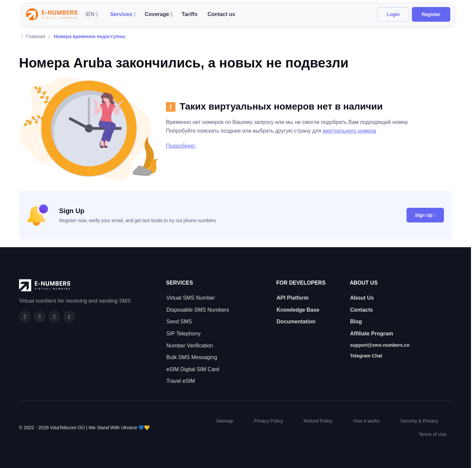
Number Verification (190, 346)
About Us (362, 298)
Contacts (361, 310)
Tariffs (190, 14)
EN (90, 14)
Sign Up (425, 215)
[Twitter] (69, 317)
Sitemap (225, 421)
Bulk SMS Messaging (192, 357)
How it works (366, 421)
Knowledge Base (298, 310)
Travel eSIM (181, 381)
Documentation (296, 322)
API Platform (293, 298)
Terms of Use (433, 434)
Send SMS (179, 322)
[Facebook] (25, 317)
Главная (33, 36)
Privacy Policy (268, 421)
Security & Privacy (419, 421)
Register (431, 14)
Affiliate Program (372, 334)
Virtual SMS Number (191, 298)
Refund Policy (318, 421)
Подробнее (181, 146)
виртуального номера (349, 131)
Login (393, 14)
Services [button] (121, 14)
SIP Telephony (184, 334)
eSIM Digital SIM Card (193, 369)
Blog (356, 322)
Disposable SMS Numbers (198, 310)
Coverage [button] (157, 14)
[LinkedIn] (54, 317)
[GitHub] (40, 317)
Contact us (221, 14)
